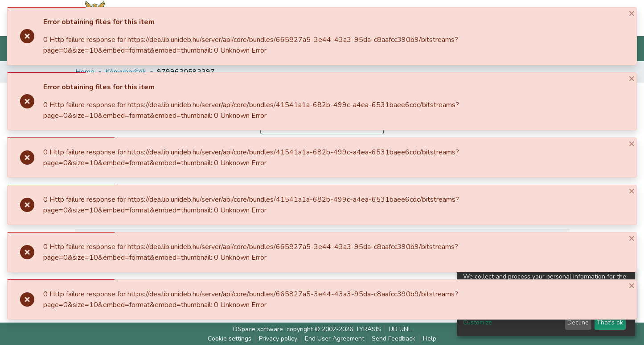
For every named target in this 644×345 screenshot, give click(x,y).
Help (430, 339)
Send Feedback (394, 339)
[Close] (628, 13)
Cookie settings (230, 339)
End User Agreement (334, 339)
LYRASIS (369, 329)
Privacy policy (278, 339)
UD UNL (400, 329)
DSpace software (258, 329)
